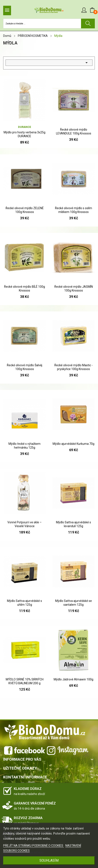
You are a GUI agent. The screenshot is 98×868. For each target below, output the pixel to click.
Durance (24, 127)
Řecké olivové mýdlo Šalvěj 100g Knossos (24, 367)
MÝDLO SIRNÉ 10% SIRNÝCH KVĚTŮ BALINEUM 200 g (25, 681)
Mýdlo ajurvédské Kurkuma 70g (73, 444)
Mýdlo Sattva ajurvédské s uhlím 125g (24, 603)
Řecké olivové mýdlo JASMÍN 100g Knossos (74, 289)
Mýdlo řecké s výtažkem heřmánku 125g (24, 446)
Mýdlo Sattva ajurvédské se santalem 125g (73, 603)
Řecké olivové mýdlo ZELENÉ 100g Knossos (25, 210)
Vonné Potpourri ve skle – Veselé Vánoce (24, 524)
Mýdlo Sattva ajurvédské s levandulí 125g (73, 524)
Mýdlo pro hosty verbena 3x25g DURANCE (24, 134)
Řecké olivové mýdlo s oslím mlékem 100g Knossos (73, 210)
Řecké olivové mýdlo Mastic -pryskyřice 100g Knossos (73, 367)
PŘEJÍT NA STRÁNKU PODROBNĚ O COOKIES (34, 846)
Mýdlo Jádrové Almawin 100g (73, 679)
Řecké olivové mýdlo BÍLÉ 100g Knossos (24, 289)
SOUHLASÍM (49, 860)
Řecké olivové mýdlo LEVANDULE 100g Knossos (74, 131)
